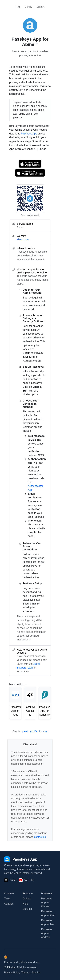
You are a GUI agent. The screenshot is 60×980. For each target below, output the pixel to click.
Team (7, 899)
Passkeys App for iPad (48, 913)
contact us (40, 837)
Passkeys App (29, 134)
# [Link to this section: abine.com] (37, 44)
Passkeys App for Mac (48, 922)
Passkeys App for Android (47, 933)
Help (18, 7)
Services (28, 909)
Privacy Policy (12, 973)
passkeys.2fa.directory (35, 732)
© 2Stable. (10, 967)
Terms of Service (31, 973)
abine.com (23, 240)
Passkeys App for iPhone (47, 902)
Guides (28, 7)
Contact (40, 7)
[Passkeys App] (21, 859)
